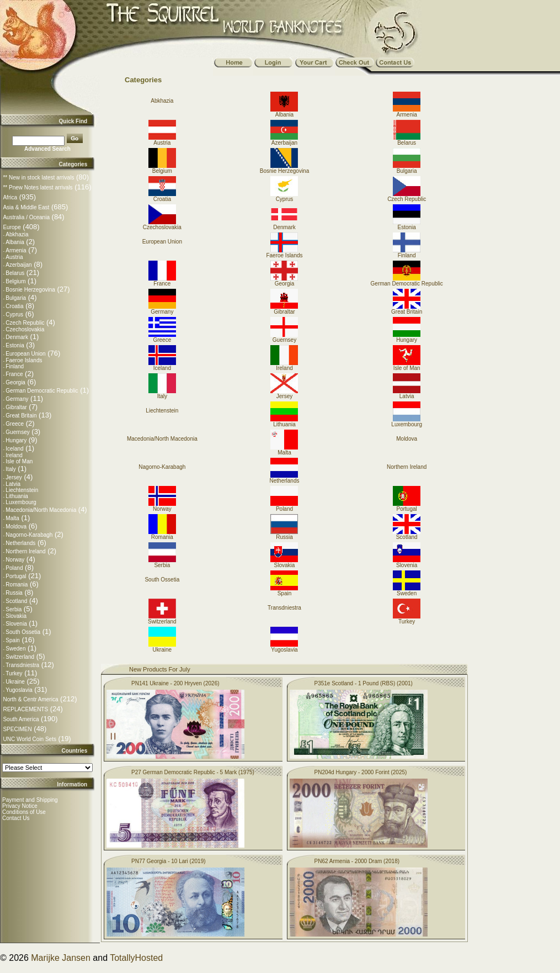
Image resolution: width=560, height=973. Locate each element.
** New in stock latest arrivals (38, 178)
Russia (14, 593)
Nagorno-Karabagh (29, 535)
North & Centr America (30, 699)
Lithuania (17, 496)
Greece (15, 424)
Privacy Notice (20, 806)
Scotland (16, 601)
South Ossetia (23, 632)
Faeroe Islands (24, 360)
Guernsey (17, 432)
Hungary (16, 440)
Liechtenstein (22, 490)
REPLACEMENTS (25, 709)
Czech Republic (25, 323)
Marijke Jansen (61, 958)
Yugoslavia (19, 690)
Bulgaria (16, 298)
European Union (25, 354)
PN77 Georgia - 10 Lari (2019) (169, 861)
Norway (15, 560)
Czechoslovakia (25, 329)
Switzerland (20, 657)
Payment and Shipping (30, 800)
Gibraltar (16, 407)
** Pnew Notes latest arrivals (38, 187)
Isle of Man (19, 461)
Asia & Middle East (26, 207)
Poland (14, 568)
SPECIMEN (17, 729)
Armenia (16, 250)
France (14, 374)
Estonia (15, 345)
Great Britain (21, 416)
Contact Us (16, 818)
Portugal (16, 576)
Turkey (14, 673)
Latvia (13, 484)
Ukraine (15, 682)
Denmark (17, 337)
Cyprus (14, 314)
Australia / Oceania (26, 217)
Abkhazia (17, 234)
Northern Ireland (25, 551)
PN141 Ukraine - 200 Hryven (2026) (175, 683)
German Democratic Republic (42, 391)
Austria (14, 257)
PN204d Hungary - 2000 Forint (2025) (361, 772)
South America (21, 719)
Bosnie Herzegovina (30, 290)
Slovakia (16, 616)
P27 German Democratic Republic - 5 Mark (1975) (193, 772)
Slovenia (16, 624)
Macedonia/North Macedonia (41, 510)
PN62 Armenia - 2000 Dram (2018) (357, 861)
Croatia (14, 306)
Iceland (14, 449)
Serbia (14, 609)
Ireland (14, 455)
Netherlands (20, 543)
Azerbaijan (18, 265)
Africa (10, 197)
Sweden (15, 649)
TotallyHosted (136, 958)
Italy (10, 469)
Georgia (15, 382)
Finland (15, 366)
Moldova (16, 527)
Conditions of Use (24, 812)
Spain (13, 640)
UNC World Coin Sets (30, 739)
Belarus (15, 273)
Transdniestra (22, 665)
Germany (17, 399)
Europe (12, 227)
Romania (17, 585)
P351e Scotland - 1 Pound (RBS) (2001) (364, 683)
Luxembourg (21, 502)
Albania (15, 242)
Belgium (15, 281)
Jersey (14, 477)
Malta (12, 518)
